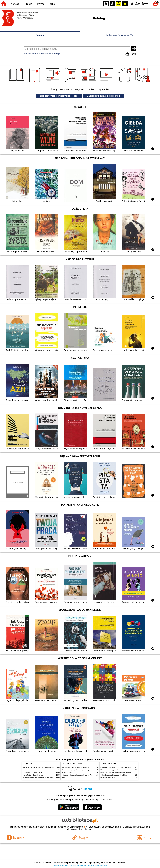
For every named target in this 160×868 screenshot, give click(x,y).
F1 (138, 4)
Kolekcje (56, 54)
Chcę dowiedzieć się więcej (66, 865)
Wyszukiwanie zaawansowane (37, 54)
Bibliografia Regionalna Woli (120, 35)
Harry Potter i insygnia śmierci (33, 772)
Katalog (40, 35)
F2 (145, 4)
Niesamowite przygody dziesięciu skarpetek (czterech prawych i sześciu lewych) (51, 778)
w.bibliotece (78, 827)
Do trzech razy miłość (108, 778)
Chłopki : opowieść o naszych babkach (75, 767)
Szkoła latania (67, 772)
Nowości (15, 4)
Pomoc (41, 4)
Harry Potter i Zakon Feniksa (33, 775)
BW (112, 4)
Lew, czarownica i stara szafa (33, 770)
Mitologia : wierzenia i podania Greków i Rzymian (40, 767)
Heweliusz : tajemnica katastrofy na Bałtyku (116, 772)
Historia (28, 4)
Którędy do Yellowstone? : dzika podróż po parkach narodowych (123, 767)
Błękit (64, 778)
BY (125, 4)
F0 (132, 4)
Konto (52, 4)
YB (119, 4)
